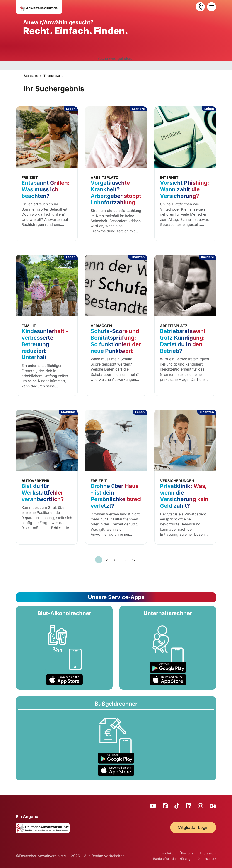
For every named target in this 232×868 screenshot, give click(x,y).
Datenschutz (207, 859)
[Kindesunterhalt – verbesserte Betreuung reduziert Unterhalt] (47, 325)
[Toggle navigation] (212, 7)
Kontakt (167, 853)
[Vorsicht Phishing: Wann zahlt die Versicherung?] (185, 174)
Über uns (186, 853)
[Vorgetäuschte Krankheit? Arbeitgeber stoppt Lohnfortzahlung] (116, 174)
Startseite (31, 76)
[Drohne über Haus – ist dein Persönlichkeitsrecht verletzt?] (116, 477)
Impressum (208, 853)
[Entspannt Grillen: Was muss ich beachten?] (47, 174)
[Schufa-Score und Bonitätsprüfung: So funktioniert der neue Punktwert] (116, 325)
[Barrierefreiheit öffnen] (200, 7)
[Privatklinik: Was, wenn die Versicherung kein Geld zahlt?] (185, 477)
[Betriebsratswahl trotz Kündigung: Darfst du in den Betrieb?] (185, 325)
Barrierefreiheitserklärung (172, 859)
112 (133, 560)
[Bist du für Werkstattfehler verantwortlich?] (47, 477)
